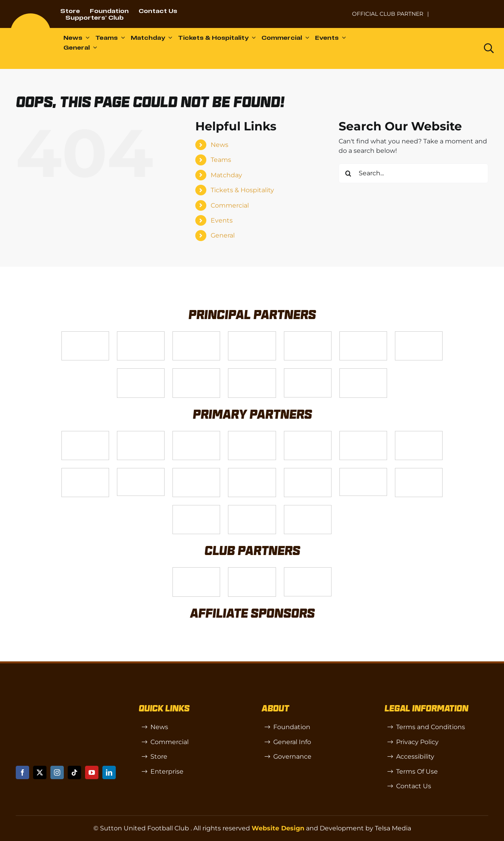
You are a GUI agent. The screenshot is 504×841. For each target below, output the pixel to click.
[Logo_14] (196, 335)
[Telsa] (85, 335)
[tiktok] (74, 772)
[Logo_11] (419, 335)
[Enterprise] (308, 372)
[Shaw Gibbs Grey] (419, 471)
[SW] (196, 571)
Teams (221, 160)
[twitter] (40, 772)
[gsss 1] (196, 372)
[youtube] (92, 772)
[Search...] (413, 173)
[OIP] (308, 571)
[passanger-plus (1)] (252, 471)
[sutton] (31, 16)
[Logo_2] (363, 335)
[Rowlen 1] (196, 471)
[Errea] (252, 508)
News (220, 145)
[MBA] (308, 434)
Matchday (226, 175)
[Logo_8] (252, 434)
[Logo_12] (252, 335)
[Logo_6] (141, 434)
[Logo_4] (141, 372)
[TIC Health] (196, 508)
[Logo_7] (196, 434)
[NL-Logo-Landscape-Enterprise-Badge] (336, 10)
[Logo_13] (363, 434)
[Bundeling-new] (85, 471)
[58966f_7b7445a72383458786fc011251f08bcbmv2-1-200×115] (363, 471)
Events (222, 220)
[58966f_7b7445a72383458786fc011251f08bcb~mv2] (141, 471)
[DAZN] (363, 372)
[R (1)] (252, 571)
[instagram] (57, 772)
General (223, 235)
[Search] (348, 173)
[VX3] (141, 335)
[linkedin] (109, 772)
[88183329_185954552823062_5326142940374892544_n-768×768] (419, 434)
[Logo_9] (308, 335)
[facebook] (22, 772)
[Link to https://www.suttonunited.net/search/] (489, 48)
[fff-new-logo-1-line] (252, 372)
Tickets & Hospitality (242, 190)
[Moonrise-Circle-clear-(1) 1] (308, 471)
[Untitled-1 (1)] (464, 9)
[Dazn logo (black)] (456, 48)
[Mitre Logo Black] (308, 508)
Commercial (230, 205)
